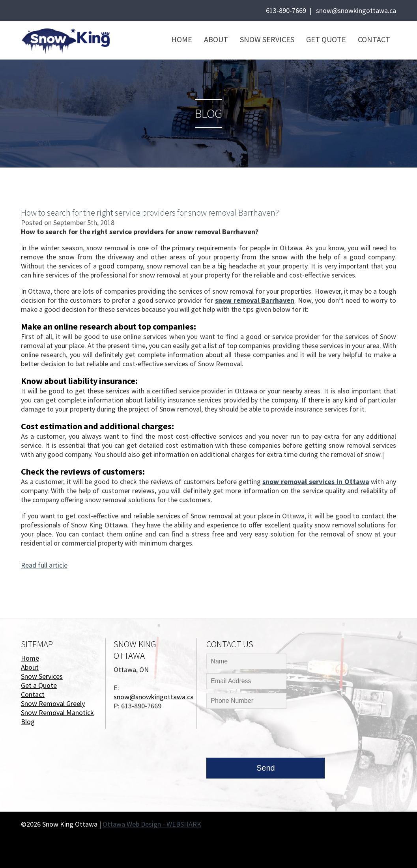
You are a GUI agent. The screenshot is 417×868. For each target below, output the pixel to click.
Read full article (44, 565)
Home (182, 39)
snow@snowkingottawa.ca (356, 10)
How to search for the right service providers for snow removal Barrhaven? (150, 212)
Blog (28, 722)
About (216, 39)
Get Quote (326, 39)
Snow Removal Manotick (57, 712)
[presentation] (266, 735)
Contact (374, 39)
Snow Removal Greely (53, 703)
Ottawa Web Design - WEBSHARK (152, 824)
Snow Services (267, 39)
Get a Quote (39, 685)
